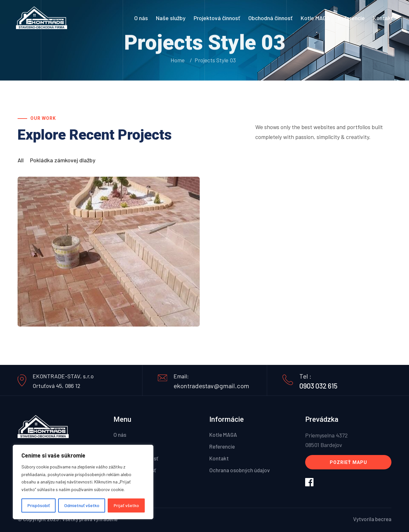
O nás (141, 18)
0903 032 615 (318, 386)
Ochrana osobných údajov (239, 470)
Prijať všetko (126, 505)
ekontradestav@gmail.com (211, 386)
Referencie (351, 18)
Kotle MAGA (315, 18)
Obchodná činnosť (270, 18)
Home (177, 60)
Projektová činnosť (217, 18)
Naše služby (171, 18)
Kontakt (383, 18)
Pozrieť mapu (348, 462)
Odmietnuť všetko (82, 505)
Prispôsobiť (39, 505)
